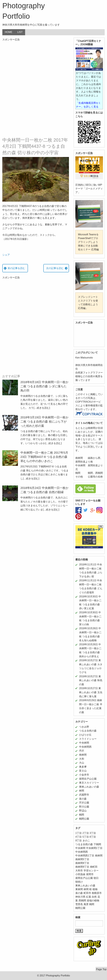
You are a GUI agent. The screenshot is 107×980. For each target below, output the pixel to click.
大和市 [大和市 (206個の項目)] (79, 871)
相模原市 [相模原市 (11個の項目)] (97, 893)
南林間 (83, 755)
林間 (82, 791)
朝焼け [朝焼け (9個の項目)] (79, 882)
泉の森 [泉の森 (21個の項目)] (79, 893)
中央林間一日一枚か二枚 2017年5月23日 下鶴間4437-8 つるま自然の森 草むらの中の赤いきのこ (44, 457)
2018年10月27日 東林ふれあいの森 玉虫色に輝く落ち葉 (91, 692)
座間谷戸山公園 (88, 779)
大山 (82, 763)
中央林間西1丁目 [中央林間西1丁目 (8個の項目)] (85, 856)
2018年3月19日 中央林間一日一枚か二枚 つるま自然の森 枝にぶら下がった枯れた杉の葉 (44, 422)
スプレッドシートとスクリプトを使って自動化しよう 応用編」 (88, 303)
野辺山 (83, 811)
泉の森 (83, 799)
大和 (82, 759)
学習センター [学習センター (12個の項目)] (91, 871)
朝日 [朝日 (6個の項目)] (96, 878)
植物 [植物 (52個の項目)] (95, 889)
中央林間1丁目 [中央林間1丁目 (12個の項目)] (94, 848)
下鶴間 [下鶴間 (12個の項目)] (97, 844)
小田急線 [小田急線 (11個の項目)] (80, 874)
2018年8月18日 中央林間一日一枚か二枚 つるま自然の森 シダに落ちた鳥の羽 (44, 386)
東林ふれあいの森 (89, 787)
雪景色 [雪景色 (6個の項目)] (79, 904)
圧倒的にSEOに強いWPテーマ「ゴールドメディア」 (89, 189)
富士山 (83, 771)
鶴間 (82, 815)
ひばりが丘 (85, 735)
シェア (6, 255)
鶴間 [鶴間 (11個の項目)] (92, 904)
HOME (9, 32)
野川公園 (84, 807)
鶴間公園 (84, 819)
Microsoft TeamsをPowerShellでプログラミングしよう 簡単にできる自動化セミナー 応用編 (88, 242)
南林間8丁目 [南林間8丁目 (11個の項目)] (82, 863)
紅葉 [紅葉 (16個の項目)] (89, 897)
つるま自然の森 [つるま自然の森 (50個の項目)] (84, 844)
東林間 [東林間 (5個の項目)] (79, 889)
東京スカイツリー (89, 783)
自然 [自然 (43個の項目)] (94, 897)
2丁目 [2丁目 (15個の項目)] (86, 833)
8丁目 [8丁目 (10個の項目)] (93, 837)
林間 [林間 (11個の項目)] (86, 889)
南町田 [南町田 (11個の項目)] (94, 867)
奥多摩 (83, 767)
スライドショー (88, 739)
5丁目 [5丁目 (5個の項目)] (86, 837)
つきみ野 (84, 727)
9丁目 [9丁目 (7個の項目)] (79, 841)
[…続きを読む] (42, 408)
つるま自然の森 (88, 731)
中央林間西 (85, 747)
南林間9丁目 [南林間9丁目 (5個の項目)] (82, 867)
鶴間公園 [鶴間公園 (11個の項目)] (80, 908)
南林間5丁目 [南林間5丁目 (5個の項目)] (82, 859)
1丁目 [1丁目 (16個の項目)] (79, 833)
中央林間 (84, 743)
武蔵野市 (84, 795)
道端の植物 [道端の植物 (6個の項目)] (93, 900)
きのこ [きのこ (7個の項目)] (86, 841)
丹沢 (82, 751)
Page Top (101, 969)
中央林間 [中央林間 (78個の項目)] (80, 848)
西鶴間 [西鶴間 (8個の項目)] (82, 900)
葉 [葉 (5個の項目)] (77, 900)
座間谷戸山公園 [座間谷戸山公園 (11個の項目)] (84, 878)
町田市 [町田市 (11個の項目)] (87, 893)
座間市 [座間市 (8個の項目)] (90, 874)
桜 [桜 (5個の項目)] (90, 889)
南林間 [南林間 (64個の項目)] (99, 856)
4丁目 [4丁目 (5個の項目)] (79, 837)
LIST (20, 32)
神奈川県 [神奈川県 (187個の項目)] (80, 897)
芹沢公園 (84, 803)
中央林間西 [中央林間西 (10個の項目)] (82, 852)
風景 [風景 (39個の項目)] (86, 904)
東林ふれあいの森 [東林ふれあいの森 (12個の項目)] (85, 886)
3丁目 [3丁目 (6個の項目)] (93, 833)
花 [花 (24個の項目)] (99, 897)
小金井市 (84, 775)
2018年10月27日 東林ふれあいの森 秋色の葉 (91, 680)
